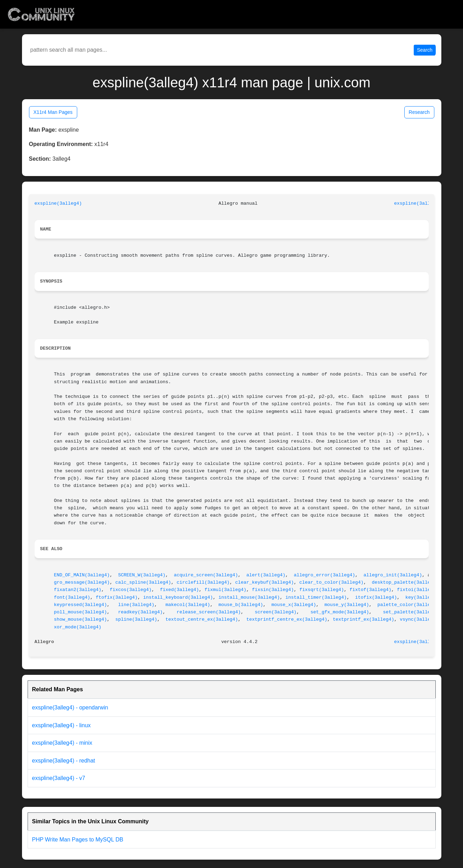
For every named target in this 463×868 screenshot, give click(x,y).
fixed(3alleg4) (180, 590)
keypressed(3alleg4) (80, 605)
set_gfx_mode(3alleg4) (340, 612)
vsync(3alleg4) (419, 619)
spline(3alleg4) (136, 619)
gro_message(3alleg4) (82, 582)
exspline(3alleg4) (58, 203)
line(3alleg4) (136, 605)
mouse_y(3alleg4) (347, 605)
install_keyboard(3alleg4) (178, 597)
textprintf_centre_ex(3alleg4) (287, 619)
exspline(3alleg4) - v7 (59, 778)
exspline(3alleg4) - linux (62, 725)
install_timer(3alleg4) (316, 597)
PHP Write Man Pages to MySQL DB (78, 840)
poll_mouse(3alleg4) (80, 612)
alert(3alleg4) (266, 575)
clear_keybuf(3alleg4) (265, 582)
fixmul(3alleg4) (225, 590)
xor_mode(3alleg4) (78, 627)
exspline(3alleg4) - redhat (64, 761)
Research (419, 112)
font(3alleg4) (72, 597)
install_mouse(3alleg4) (249, 597)
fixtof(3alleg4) (370, 590)
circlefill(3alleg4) (203, 582)
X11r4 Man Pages (53, 112)
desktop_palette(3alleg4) (405, 582)
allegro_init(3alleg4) (393, 575)
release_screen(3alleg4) (209, 612)
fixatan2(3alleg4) (78, 590)
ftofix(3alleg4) (117, 597)
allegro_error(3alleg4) (325, 575)
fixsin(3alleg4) (273, 590)
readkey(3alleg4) (140, 612)
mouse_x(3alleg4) (294, 605)
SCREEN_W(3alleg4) (142, 575)
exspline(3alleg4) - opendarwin (70, 707)
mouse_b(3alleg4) (241, 605)
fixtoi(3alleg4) (418, 590)
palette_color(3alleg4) (408, 605)
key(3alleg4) (422, 597)
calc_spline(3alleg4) (143, 582)
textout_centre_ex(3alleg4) (202, 619)
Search (425, 50)
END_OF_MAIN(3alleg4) (82, 575)
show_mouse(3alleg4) (80, 619)
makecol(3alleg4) (188, 605)
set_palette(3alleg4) (411, 612)
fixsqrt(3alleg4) (322, 590)
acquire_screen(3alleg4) (206, 575)
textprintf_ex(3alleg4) (363, 619)
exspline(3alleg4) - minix (62, 743)
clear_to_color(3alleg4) (332, 582)
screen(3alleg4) (276, 612)
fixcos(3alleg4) (131, 590)
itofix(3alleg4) (376, 597)
